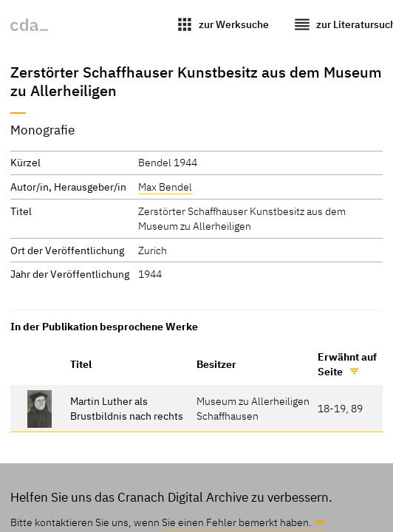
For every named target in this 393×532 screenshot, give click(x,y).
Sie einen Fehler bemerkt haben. (237, 522)
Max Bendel (165, 187)
